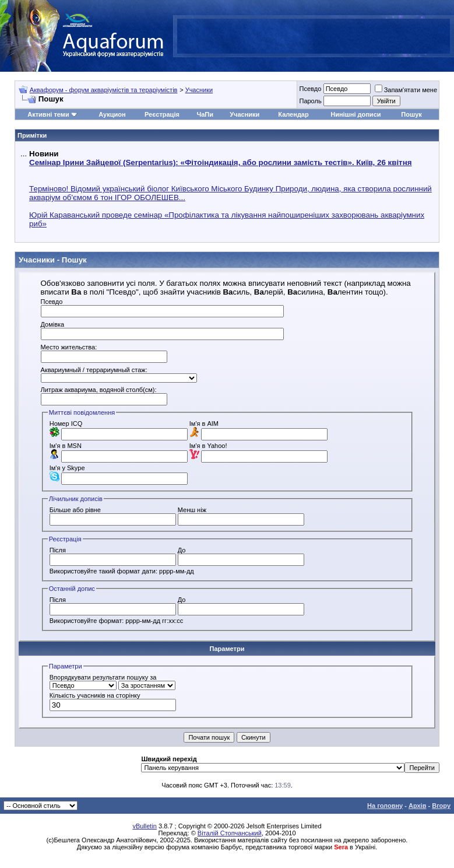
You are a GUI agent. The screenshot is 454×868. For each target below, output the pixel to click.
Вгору (441, 806)
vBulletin (145, 826)
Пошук (411, 114)
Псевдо (310, 89)
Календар (293, 114)
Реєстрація (162, 114)
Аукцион (112, 114)
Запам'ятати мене (406, 90)
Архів (417, 806)
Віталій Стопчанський (230, 833)
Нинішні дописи (356, 114)
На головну (385, 806)
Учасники (199, 90)
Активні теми (48, 114)
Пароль (310, 101)
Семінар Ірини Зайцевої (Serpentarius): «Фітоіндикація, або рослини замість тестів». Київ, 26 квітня (220, 162)
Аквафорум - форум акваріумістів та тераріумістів (104, 90)
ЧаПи (205, 114)
